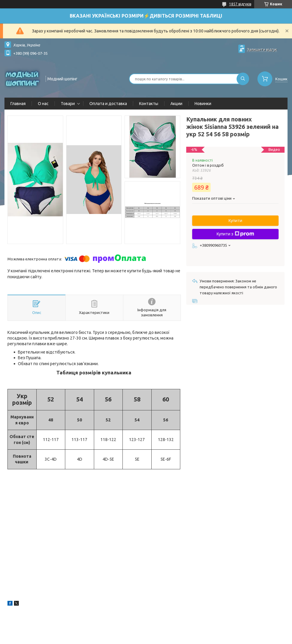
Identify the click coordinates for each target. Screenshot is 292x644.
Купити (235, 221)
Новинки (203, 104)
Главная (18, 104)
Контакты (149, 104)
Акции (176, 104)
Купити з (235, 234)
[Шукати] (243, 79)
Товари (68, 104)
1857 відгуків (240, 4)
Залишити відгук (262, 49)
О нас (43, 104)
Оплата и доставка (108, 104)
